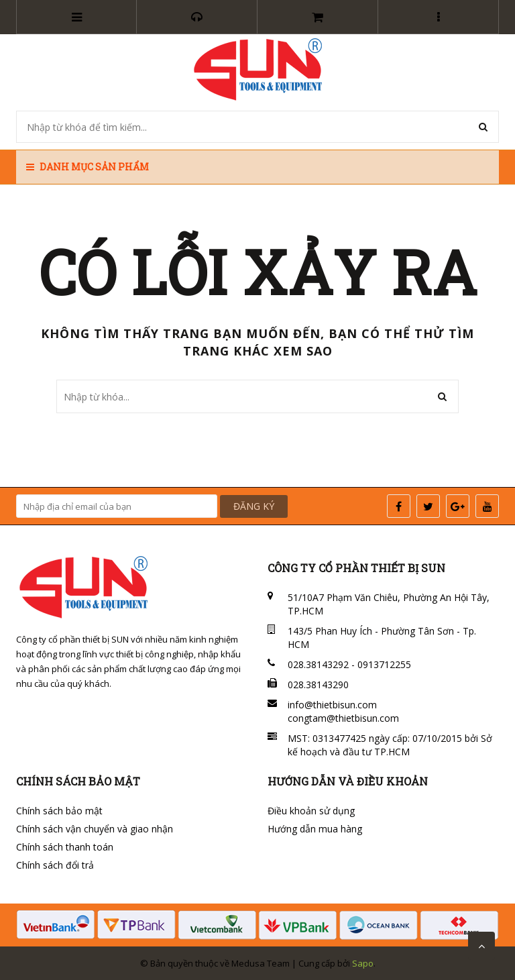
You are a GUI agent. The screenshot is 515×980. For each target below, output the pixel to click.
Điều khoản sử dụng (311, 811)
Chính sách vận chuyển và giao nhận (95, 829)
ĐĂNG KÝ (254, 506)
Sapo (363, 963)
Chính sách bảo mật (59, 811)
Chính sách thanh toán (65, 847)
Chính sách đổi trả (55, 865)
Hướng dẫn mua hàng (315, 829)
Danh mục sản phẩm (88, 167)
